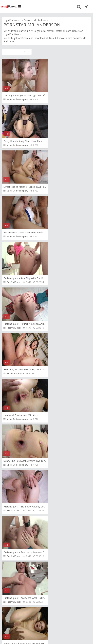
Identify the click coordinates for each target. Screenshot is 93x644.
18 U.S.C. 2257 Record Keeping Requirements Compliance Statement (45, 637)
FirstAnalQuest (14, 191)
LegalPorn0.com (20, 38)
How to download (49, 626)
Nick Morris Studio (15, 236)
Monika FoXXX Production (63, 465)
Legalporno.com (9, 7)
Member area (25, 626)
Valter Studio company (17, 99)
